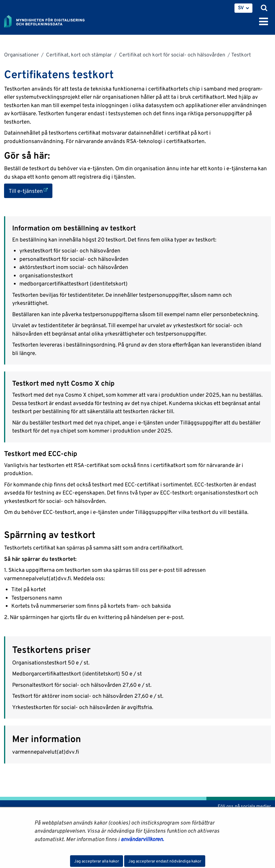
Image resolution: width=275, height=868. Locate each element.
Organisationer (21, 55)
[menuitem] (243, 8)
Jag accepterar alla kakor (97, 861)
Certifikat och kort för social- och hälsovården (172, 55)
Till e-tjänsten (31, 190)
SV (241, 8)
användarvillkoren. (142, 839)
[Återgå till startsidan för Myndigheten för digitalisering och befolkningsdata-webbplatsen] (48, 20)
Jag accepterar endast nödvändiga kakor (165, 861)
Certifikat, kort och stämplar (78, 55)
